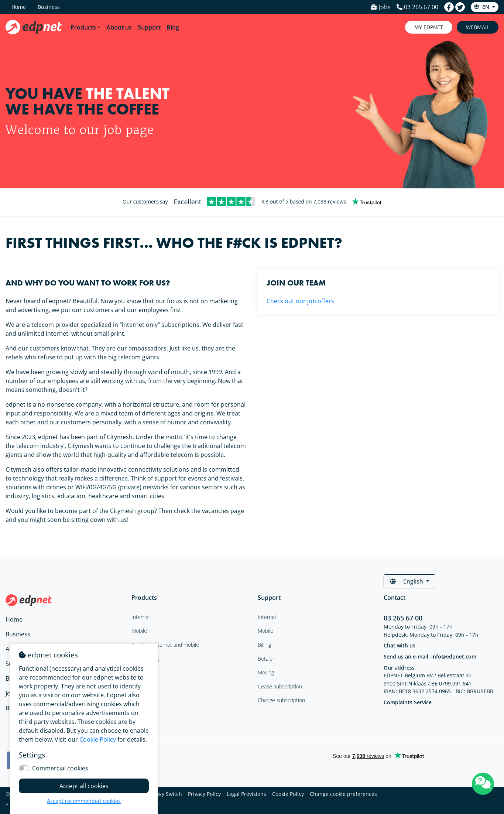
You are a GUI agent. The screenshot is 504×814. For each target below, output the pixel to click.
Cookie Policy (288, 794)
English (407, 581)
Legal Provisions (246, 794)
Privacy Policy (204, 794)
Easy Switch (168, 794)
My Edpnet (429, 27)
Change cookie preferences (343, 794)
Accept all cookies (84, 786)
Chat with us (400, 645)
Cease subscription (280, 686)
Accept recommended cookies (84, 801)
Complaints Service (408, 702)
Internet (267, 617)
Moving (266, 672)
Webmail (478, 27)
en (482, 7)
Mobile (265, 631)
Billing (264, 645)
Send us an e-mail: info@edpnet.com (430, 656)
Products (83, 27)
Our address (399, 668)
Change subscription (281, 700)
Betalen (267, 659)
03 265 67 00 (403, 618)
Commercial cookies (60, 768)
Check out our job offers (300, 301)
